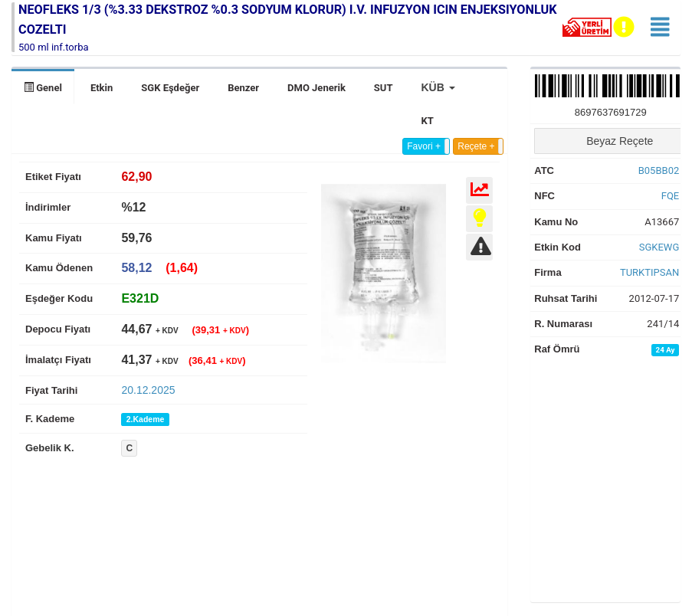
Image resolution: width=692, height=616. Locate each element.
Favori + (424, 146)
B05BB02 (659, 170)
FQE (671, 196)
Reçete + (476, 146)
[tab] (140, 298)
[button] (438, 87)
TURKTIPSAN (649, 272)
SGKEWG (659, 247)
